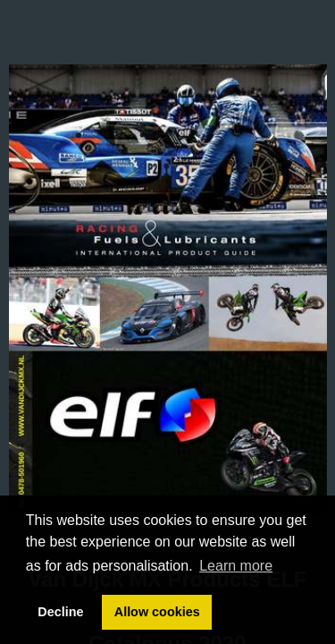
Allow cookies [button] (157, 612)
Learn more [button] (236, 566)
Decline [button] (60, 612)
